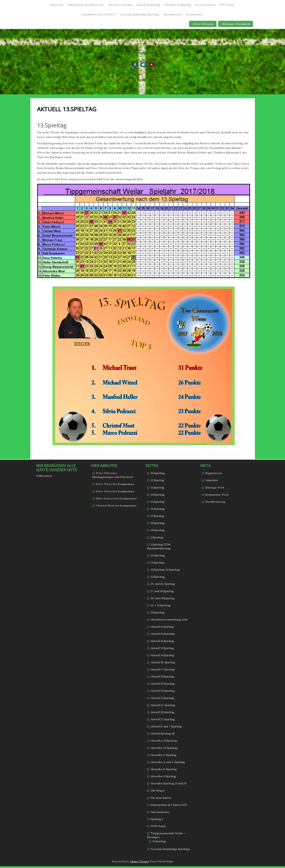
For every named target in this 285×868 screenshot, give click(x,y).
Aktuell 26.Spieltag (148, 5)
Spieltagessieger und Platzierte (113, 479)
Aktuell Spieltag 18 (163, 735)
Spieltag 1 (157, 821)
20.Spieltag (158, 557)
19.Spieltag (158, 532)
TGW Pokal (227, 5)
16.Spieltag (158, 511)
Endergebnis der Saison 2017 (86, 5)
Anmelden (212, 482)
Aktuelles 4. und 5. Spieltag (168, 764)
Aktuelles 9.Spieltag (163, 778)
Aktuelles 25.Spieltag (178, 5)
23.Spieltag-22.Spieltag (165, 571)
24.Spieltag (158, 578)
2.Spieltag (157, 539)
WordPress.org (215, 503)
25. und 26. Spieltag (163, 586)
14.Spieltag (158, 496)
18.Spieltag (158, 525)
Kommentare (194, 14)
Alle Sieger (158, 792)
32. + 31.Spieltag (161, 607)
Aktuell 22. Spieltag (163, 707)
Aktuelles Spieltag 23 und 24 (169, 785)
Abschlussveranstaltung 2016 (169, 621)
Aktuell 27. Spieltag (120, 5)
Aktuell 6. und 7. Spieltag (166, 728)
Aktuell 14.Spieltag (162, 657)
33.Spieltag (158, 614)
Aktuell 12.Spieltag (162, 643)
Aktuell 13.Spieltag (162, 650)
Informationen (173, 14)
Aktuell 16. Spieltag (163, 664)
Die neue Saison (205, 5)
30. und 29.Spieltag (163, 600)
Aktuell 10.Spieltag (163, 635)
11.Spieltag (159, 843)
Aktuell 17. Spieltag (163, 671)
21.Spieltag (157, 564)
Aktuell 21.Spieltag (162, 700)
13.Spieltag (157, 489)
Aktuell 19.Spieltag (162, 678)
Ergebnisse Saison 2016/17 (99, 14)
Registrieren (214, 475)
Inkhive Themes (140, 863)
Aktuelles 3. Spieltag (164, 757)
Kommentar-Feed (217, 496)
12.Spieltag (157, 482)
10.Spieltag (158, 475)
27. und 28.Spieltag (162, 593)
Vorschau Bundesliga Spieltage (140, 14)
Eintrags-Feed (215, 489)
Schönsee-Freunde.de (236, 24)
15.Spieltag (158, 503)
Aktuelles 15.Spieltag (164, 742)
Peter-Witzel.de (203, 24)
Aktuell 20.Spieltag (163, 685)
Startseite (57, 5)
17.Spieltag (157, 518)
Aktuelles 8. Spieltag (164, 771)
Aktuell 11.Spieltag (162, 628)
